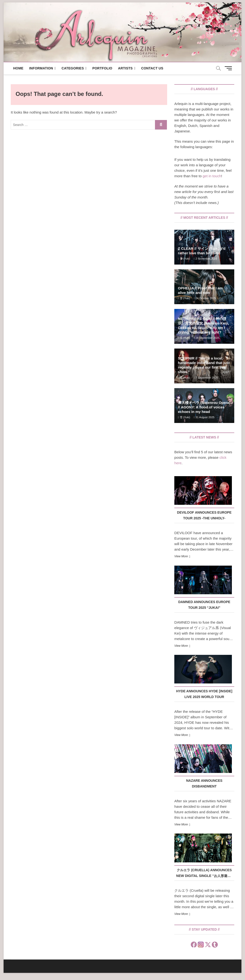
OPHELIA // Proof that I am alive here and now (200, 290)
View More (181, 556)
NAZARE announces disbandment (204, 783)
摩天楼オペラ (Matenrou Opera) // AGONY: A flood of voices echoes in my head (204, 407)
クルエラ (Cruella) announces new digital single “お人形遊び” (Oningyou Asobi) (204, 873)
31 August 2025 (204, 417)
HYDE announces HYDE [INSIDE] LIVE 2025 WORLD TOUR (204, 694)
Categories (73, 68)
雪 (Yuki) (184, 259)
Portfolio (102, 68)
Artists (125, 68)
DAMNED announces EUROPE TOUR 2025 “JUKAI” (204, 605)
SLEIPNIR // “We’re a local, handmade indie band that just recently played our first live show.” (204, 365)
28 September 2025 (207, 338)
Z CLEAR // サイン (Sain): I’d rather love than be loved (202, 251)
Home (18, 68)
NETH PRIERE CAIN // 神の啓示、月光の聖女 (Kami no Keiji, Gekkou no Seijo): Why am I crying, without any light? (203, 325)
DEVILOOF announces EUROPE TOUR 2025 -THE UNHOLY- (204, 515)
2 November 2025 (205, 259)
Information (41, 68)
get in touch (212, 176)
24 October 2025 (205, 298)
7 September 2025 (206, 378)
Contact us (152, 68)
